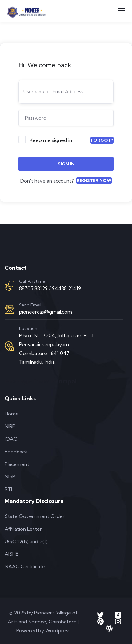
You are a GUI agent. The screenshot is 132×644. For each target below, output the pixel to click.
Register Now (94, 180)
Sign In (66, 164)
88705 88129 (33, 288)
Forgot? (102, 140)
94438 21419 (66, 288)
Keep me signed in (51, 140)
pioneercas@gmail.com (46, 312)
